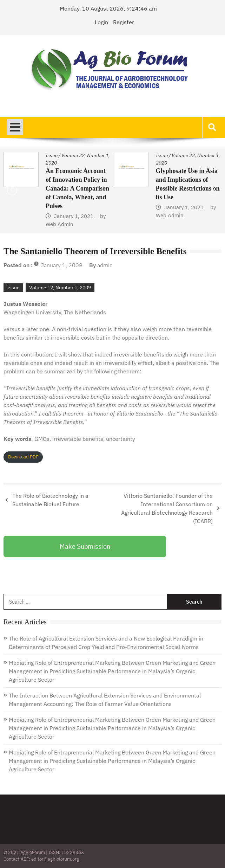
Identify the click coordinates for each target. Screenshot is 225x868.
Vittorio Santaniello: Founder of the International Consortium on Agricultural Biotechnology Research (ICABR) (167, 508)
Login (101, 22)
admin (105, 265)
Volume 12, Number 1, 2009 (60, 288)
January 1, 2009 (62, 265)
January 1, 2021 (74, 216)
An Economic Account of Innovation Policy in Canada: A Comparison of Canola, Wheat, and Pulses (77, 188)
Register (124, 22)
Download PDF (23, 457)
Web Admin (59, 224)
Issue (52, 155)
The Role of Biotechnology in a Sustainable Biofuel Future (50, 500)
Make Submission (85, 546)
